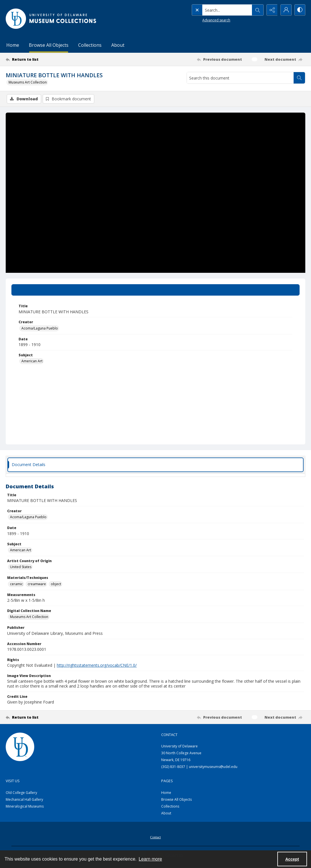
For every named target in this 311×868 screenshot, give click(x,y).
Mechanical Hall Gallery (24, 799)
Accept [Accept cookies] (292, 859)
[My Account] (285, 10)
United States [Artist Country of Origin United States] (21, 567)
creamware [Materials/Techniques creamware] (37, 584)
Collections (90, 45)
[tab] (155, 290)
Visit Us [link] (13, 781)
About (118, 45)
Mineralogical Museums (25, 806)
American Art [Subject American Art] (32, 361)
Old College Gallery (21, 793)
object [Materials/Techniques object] (56, 584)
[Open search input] (257, 10)
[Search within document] (299, 78)
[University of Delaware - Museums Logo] (51, 19)
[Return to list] (47, 59)
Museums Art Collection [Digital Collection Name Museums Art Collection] (29, 617)
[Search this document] (240, 78)
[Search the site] (215, 10)
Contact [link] (169, 735)
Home (13, 45)
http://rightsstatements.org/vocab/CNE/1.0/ (97, 665)
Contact (155, 837)
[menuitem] (155, 837)
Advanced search (204, 20)
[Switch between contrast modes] (300, 10)
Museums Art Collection (28, 82)
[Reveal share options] (271, 10)
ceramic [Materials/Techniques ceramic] (16, 584)
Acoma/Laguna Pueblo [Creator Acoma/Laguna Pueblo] (40, 328)
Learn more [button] (150, 859)
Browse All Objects (49, 45)
